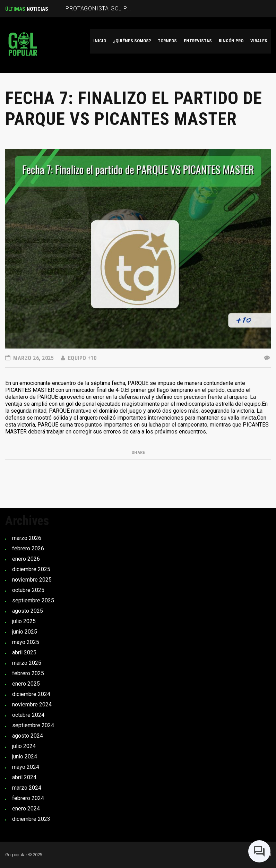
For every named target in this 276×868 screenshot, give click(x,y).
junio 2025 (25, 632)
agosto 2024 (28, 736)
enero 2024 (26, 809)
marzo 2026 (27, 538)
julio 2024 (24, 746)
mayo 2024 (26, 767)
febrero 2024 (28, 798)
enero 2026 (26, 559)
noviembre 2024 (32, 704)
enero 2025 (26, 684)
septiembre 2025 (33, 600)
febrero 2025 (28, 673)
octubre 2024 (28, 715)
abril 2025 (24, 652)
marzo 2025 (27, 663)
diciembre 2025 (31, 569)
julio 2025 (24, 621)
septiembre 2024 (33, 725)
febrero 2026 (28, 548)
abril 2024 (24, 777)
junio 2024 (25, 757)
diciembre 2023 (31, 819)
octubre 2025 (28, 590)
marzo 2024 (27, 788)
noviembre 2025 (32, 580)
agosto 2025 (28, 611)
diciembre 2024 (31, 694)
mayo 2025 (26, 642)
